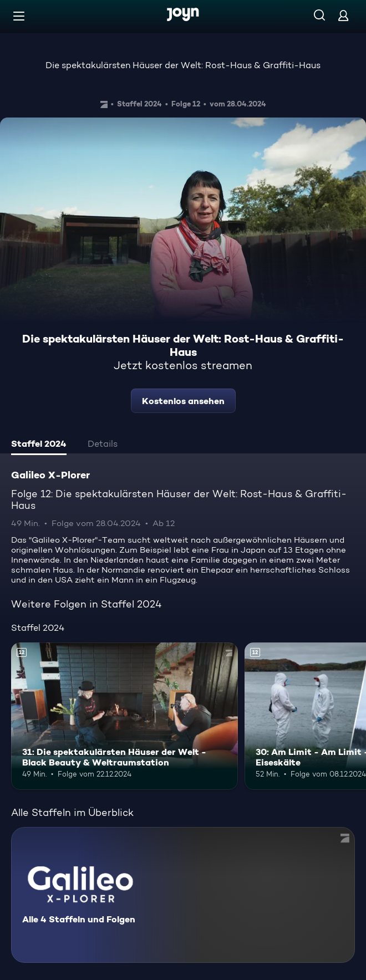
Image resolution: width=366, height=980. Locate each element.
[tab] (39, 445)
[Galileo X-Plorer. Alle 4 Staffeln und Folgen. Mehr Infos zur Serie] (183, 895)
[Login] (343, 15)
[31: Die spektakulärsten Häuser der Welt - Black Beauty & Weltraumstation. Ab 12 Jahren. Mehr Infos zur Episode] (124, 716)
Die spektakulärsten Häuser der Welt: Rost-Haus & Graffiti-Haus (183, 65)
